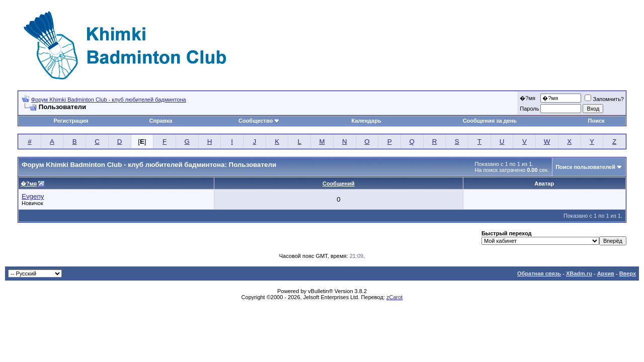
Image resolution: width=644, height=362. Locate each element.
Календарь (367, 121)
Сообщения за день (490, 121)
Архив (606, 274)
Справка (160, 121)
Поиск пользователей (585, 167)
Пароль (529, 109)
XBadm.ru (579, 274)
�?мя (528, 98)
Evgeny (33, 196)
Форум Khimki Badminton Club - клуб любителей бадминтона (109, 100)
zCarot (394, 297)
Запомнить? (604, 99)
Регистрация (71, 121)
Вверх (628, 274)
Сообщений (339, 184)
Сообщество (259, 121)
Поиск (596, 121)
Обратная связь (539, 274)
